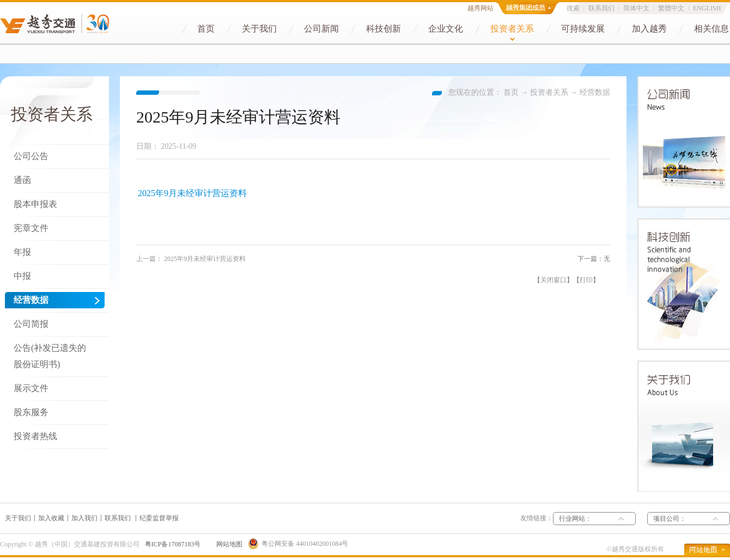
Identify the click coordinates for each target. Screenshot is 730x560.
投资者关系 (549, 92)
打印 (586, 280)
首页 (511, 92)
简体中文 (636, 8)
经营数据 (595, 92)
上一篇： (191, 259)
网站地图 (228, 544)
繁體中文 (671, 8)
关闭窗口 (553, 280)
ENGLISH (707, 8)
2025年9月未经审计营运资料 (192, 193)
